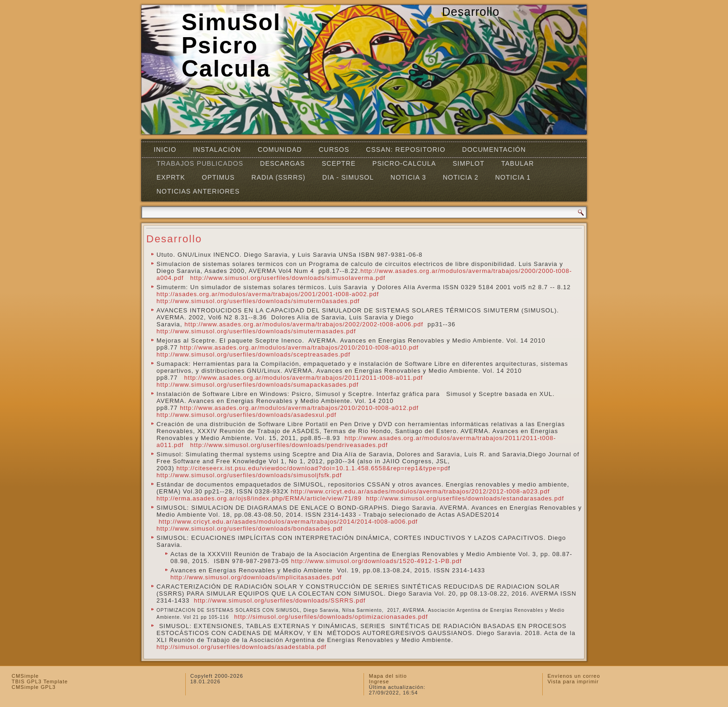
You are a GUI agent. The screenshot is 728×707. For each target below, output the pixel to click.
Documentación (494, 149)
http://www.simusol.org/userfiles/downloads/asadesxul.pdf (247, 415)
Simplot (468, 163)
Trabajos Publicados (200, 163)
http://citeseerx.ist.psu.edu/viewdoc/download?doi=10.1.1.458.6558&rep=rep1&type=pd (312, 468)
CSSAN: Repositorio (406, 149)
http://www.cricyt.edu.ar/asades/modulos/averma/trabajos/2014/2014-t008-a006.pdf (289, 522)
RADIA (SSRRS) (279, 177)
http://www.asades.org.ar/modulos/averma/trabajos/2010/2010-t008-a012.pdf (301, 408)
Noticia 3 (408, 177)
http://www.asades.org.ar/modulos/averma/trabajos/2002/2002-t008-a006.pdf (304, 324)
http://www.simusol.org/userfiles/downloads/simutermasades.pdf (256, 331)
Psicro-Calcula (404, 163)
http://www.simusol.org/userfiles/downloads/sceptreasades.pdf (253, 354)
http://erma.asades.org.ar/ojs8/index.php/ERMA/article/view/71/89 (259, 498)
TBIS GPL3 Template (40, 681)
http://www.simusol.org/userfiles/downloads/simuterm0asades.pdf (258, 301)
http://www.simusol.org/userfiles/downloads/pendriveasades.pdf (289, 445)
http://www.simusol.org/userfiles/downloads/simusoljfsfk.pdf (249, 475)
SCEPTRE (339, 163)
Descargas (283, 163)
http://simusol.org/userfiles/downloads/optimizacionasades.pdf (331, 617)
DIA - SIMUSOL (348, 177)
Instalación (217, 149)
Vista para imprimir (573, 681)
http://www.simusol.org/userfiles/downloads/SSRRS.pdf (279, 600)
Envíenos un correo (574, 676)
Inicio (165, 149)
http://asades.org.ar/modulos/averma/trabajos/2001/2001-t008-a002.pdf (268, 294)
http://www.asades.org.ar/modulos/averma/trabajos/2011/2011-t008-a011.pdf (304, 378)
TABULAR (517, 163)
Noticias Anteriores (198, 191)
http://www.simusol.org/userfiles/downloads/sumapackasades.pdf (257, 385)
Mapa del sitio (388, 676)
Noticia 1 (513, 177)
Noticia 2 (461, 177)
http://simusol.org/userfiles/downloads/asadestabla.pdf (241, 647)
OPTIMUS (218, 177)
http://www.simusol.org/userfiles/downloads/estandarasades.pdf (465, 498)
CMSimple (25, 676)
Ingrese (379, 681)
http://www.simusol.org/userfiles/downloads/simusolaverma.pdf (288, 278)
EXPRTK (171, 177)
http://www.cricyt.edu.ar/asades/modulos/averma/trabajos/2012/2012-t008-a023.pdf (420, 491)
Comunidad (280, 149)
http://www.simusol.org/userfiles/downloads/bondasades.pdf (250, 529)
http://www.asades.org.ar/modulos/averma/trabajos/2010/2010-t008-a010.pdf (300, 347)
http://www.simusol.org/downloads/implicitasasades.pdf (256, 577)
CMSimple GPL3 (34, 687)
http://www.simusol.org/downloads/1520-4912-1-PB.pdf (377, 561)
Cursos (334, 149)
